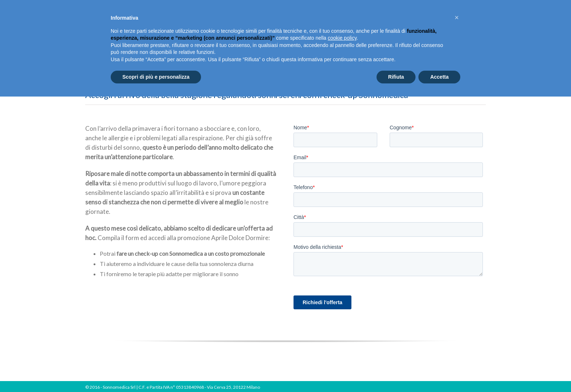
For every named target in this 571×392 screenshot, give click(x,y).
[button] (457, 17)
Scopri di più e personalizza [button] (156, 77)
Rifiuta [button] (396, 77)
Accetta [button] (439, 77)
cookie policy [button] (342, 38)
